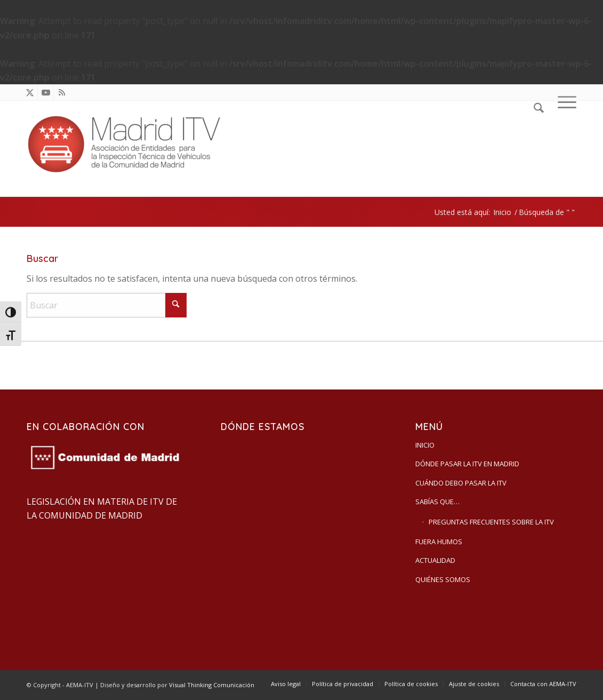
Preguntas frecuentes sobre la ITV (491, 522)
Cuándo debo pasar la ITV (461, 483)
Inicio (425, 445)
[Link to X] (30, 92)
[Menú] (564, 148)
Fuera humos (439, 542)
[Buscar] (539, 148)
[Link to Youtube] (46, 92)
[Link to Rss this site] (62, 92)
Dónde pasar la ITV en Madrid (467, 464)
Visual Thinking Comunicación (212, 685)
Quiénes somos (443, 579)
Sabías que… (437, 502)
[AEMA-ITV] (128, 148)
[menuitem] (539, 148)
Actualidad (435, 560)
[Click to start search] (176, 305)
